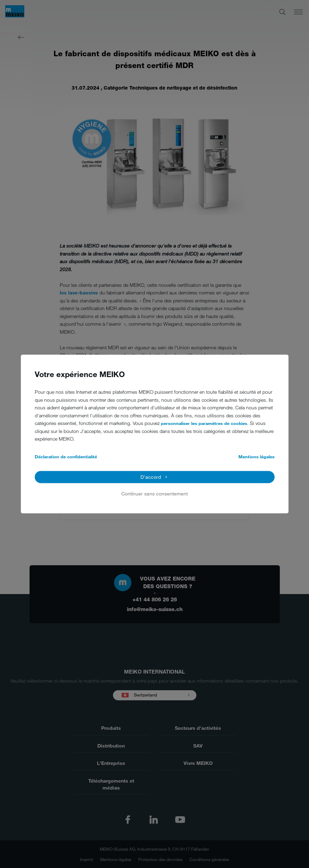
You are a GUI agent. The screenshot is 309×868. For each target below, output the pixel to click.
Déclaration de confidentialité (66, 457)
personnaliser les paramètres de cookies (204, 424)
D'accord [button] (151, 477)
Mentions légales (257, 457)
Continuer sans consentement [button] (154, 494)
